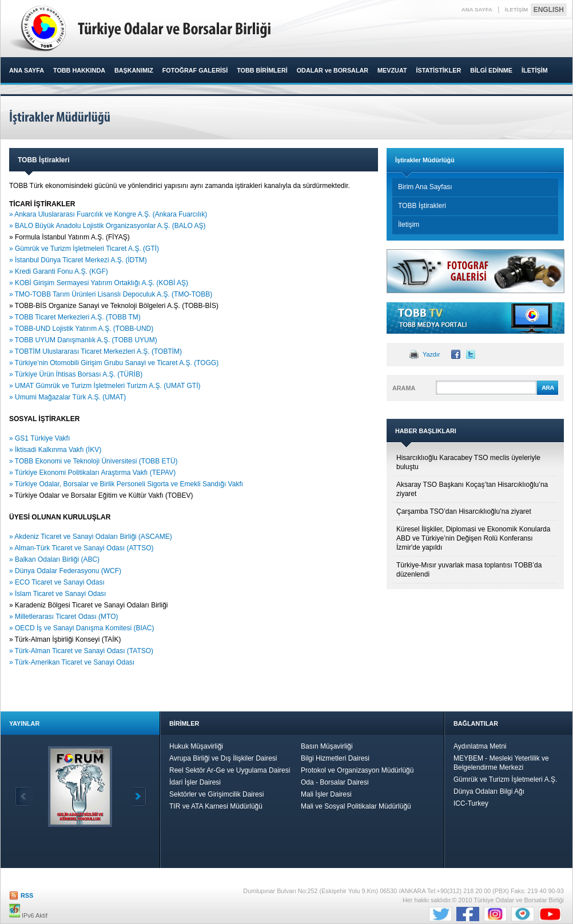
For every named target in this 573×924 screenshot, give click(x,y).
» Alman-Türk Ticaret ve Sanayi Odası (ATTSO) (82, 548)
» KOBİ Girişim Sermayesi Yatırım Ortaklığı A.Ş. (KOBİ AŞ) (100, 283)
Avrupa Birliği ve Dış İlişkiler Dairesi (223, 758)
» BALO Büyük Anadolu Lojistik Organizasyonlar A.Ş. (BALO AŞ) (108, 226)
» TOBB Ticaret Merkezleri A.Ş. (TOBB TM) (75, 317)
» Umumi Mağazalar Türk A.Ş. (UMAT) (69, 397)
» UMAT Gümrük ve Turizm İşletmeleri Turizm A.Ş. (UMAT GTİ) (106, 386)
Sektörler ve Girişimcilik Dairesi (216, 794)
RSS (27, 895)
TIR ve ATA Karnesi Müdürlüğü (216, 806)
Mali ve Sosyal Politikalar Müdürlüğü (356, 806)
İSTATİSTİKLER (438, 70)
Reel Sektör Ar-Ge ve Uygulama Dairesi (230, 770)
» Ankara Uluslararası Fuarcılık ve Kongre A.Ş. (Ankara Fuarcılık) (108, 214)
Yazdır (431, 354)
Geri (24, 796)
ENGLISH (549, 10)
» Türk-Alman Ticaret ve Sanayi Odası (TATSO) (82, 651)
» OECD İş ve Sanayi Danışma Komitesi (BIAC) (83, 628)
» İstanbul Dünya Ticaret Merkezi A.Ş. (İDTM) (78, 260)
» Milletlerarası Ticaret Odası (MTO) (65, 617)
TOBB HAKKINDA (79, 70)
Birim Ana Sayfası (425, 187)
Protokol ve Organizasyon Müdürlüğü (357, 770)
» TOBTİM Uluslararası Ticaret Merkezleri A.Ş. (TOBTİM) (95, 351)
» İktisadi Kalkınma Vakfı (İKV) (56, 450)
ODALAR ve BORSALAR (333, 70)
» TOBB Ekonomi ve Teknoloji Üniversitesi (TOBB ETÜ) (94, 461)
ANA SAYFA (477, 9)
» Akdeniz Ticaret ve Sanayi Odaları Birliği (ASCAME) (91, 537)
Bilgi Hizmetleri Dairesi (335, 758)
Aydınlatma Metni (480, 746)
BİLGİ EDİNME (491, 70)
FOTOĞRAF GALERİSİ (195, 70)
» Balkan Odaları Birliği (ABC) (55, 559)
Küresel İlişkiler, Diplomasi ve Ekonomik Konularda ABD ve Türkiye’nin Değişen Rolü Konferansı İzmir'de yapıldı (473, 538)
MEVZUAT (392, 70)
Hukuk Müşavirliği (196, 746)
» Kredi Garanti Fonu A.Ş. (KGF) (59, 271)
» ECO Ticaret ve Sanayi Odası (58, 582)
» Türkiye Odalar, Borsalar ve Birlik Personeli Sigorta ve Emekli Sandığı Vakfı (126, 484)
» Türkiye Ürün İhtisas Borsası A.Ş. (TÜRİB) (76, 374)
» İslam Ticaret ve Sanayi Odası (59, 594)
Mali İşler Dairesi (326, 794)
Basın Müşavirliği (327, 746)
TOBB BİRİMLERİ (262, 70)
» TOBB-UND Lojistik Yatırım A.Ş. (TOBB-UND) (82, 329)
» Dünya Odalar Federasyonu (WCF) (66, 571)
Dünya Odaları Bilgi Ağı (489, 791)
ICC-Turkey (471, 803)
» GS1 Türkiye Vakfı (39, 438)
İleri (137, 796)
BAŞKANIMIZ (134, 70)
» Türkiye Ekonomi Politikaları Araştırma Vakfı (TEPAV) (92, 473)
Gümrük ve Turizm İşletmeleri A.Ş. (505, 779)
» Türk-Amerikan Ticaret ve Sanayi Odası (72, 662)
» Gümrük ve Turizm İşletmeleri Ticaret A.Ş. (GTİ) (84, 249)
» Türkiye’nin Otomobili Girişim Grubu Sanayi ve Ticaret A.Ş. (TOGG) (114, 363)
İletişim (409, 225)
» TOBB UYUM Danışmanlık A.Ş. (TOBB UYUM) (85, 340)
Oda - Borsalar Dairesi (335, 782)
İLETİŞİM (517, 9)
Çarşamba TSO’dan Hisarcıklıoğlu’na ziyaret (464, 511)
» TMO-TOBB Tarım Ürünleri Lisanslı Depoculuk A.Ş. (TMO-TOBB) (111, 294)
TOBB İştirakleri (422, 206)
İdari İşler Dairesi (195, 782)
